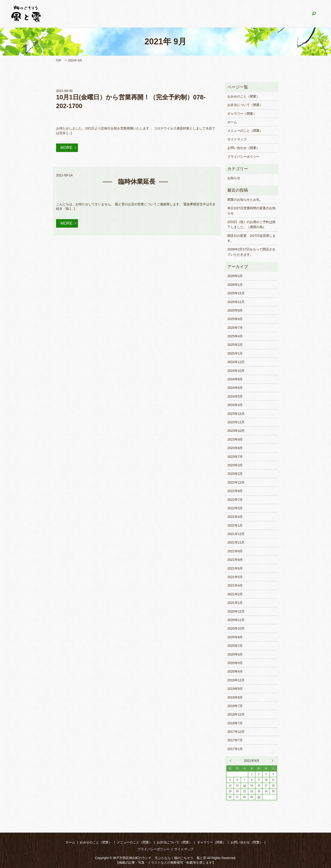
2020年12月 (236, 611)
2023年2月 (235, 474)
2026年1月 (235, 285)
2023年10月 (236, 431)
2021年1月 (235, 603)
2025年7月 (235, 328)
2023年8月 (235, 448)
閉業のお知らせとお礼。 (245, 200)
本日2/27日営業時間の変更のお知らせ (251, 211)
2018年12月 (236, 714)
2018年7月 (235, 723)
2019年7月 (235, 706)
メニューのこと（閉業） (165, 14)
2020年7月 (235, 646)
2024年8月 (235, 379)
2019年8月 (235, 697)
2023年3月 (235, 465)
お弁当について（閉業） (208, 14)
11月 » (271, 761)
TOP (58, 60)
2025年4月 (235, 336)
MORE (67, 148)
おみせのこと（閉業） (124, 14)
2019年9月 (235, 689)
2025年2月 (235, 345)
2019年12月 (236, 680)
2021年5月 (235, 577)
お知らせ (234, 178)
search (314, 14)
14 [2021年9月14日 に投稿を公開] (244, 786)
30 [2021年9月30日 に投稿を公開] (259, 797)
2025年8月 (235, 319)
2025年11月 (236, 302)
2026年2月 (235, 276)
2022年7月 (235, 500)
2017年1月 (235, 749)
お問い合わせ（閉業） (286, 14)
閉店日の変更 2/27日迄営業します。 (251, 238)
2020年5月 (235, 663)
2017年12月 (236, 732)
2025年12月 (236, 293)
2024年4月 (235, 405)
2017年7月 (235, 740)
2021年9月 (235, 551)
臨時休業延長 (137, 182)
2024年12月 (236, 362)
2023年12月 (236, 414)
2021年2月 (235, 594)
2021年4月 (235, 585)
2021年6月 (235, 568)
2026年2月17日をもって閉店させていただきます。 (251, 252)
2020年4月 (235, 671)
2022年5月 (235, 508)
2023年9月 (235, 439)
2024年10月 (236, 371)
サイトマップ (237, 139)
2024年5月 (235, 396)
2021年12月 (236, 534)
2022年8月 (235, 491)
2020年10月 (236, 628)
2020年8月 (235, 637)
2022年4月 (235, 517)
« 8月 (232, 761)
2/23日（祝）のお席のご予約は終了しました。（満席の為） (251, 224)
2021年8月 (235, 560)
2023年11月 (236, 422)
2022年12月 (236, 482)
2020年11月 (236, 620)
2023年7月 (235, 457)
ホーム (95, 14)
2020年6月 (235, 654)
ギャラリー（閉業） (248, 14)
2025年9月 (235, 310)
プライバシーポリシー (243, 157)
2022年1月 (235, 525)
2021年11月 (236, 542)
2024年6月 (235, 388)
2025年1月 (235, 353)
